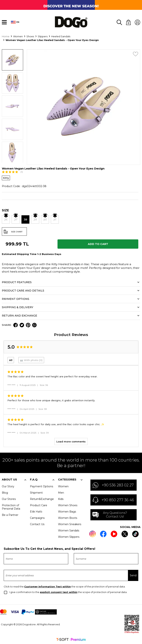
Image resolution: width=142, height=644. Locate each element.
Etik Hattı (36, 511)
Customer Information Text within (48, 586)
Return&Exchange (42, 499)
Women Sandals (69, 530)
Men (61, 492)
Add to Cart (98, 244)
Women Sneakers (70, 524)
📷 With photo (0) (31, 360)
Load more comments (71, 441)
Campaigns (37, 518)
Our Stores (9, 499)
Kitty (6, 177)
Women (63, 486)
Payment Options (42, 486)
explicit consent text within (59, 592)
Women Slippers (69, 536)
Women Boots (68, 518)
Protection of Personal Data (11, 507)
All (11, 360)
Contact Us (37, 524)
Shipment (36, 492)
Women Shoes (68, 505)
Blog (5, 492)
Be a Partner (10, 515)
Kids (61, 499)
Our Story (8, 486)
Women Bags (67, 511)
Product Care (39, 505)
